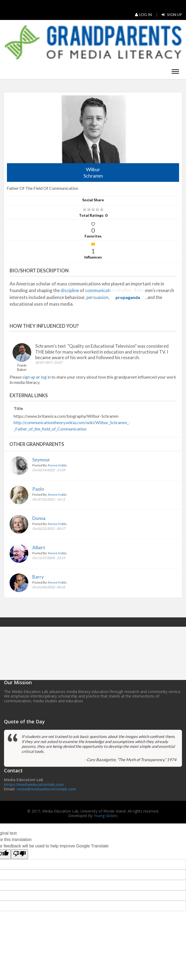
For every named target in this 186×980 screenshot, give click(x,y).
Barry (38, 577)
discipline (70, 290)
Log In (143, 15)
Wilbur (93, 173)
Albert (39, 548)
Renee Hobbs (58, 465)
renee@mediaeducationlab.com (46, 789)
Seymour (41, 460)
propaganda (128, 297)
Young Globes (106, 816)
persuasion (97, 297)
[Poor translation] (19, 854)
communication (100, 290)
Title (18, 408)
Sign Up (172, 15)
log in (46, 377)
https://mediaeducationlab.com (34, 784)
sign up (29, 377)
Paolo (38, 489)
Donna (39, 518)
